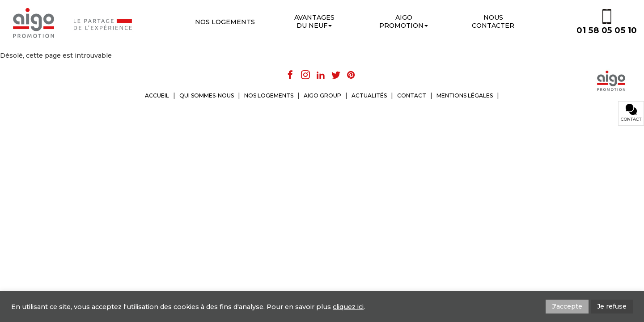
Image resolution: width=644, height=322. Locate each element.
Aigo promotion (404, 21)
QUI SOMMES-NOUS (207, 95)
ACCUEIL (157, 95)
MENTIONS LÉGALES (465, 95)
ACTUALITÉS (369, 95)
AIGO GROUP (322, 95)
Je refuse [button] (612, 306)
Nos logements (225, 22)
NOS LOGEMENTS (269, 95)
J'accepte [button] (567, 306)
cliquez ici (348, 307)
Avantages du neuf (314, 21)
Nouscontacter (493, 21)
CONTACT (412, 95)
